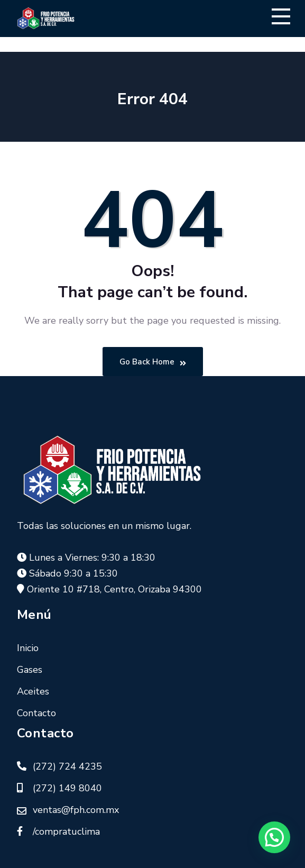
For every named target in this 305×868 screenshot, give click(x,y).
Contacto (36, 713)
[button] (274, 837)
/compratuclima (66, 832)
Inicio (28, 648)
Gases (30, 670)
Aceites (33, 691)
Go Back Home (153, 362)
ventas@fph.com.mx (76, 810)
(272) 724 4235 (67, 766)
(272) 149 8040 (67, 788)
